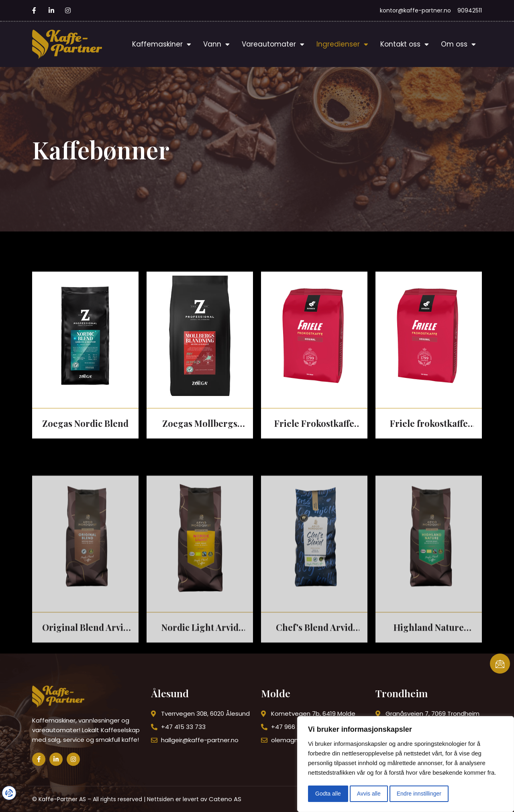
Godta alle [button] (328, 794)
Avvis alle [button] (369, 794)
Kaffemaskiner (162, 44)
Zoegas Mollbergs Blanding (200, 424)
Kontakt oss (405, 44)
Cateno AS (225, 799)
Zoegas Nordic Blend (85, 423)
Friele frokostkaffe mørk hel (429, 424)
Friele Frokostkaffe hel (314, 424)
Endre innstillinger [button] (419, 794)
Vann (216, 44)
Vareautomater (273, 44)
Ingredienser (342, 44)
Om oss (458, 44)
